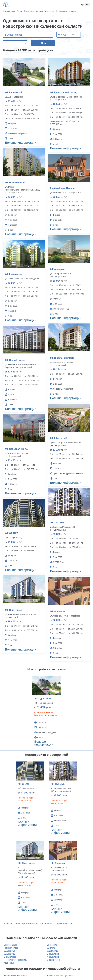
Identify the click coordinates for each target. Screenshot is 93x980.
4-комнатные (53, 957)
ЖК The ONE (57, 523)
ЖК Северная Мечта (16, 449)
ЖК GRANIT (11, 533)
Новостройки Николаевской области (34, 924)
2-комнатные (53, 954)
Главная (8, 924)
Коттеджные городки (33, 11)
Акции (19, 11)
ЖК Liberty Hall (58, 438)
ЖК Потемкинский (15, 183)
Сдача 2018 (9, 951)
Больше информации (21, 143)
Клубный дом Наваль (62, 188)
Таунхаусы (49, 11)
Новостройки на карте (66, 11)
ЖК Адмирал (57, 269)
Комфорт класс (11, 948)
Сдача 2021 (9, 954)
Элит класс (52, 948)
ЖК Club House (13, 610)
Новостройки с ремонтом (16, 960)
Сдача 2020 (52, 951)
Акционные (9, 963)
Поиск (44, 43)
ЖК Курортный (13, 92)
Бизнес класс (53, 945)
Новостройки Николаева (15, 976)
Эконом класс (10, 945)
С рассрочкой (53, 960)
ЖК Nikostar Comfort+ (62, 358)
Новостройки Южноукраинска (61, 976)
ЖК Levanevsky (14, 274)
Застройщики (9, 11)
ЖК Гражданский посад (63, 92)
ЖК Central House (15, 360)
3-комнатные (10, 957)
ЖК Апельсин (58, 611)
